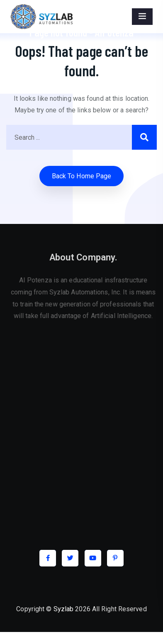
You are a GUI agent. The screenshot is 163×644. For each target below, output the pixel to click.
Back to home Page (82, 176)
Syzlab (64, 609)
